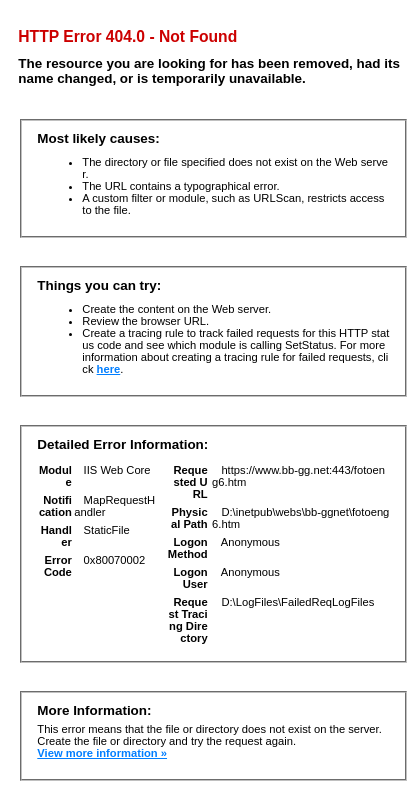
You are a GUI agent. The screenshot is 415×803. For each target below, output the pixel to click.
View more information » (102, 753)
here (109, 369)
